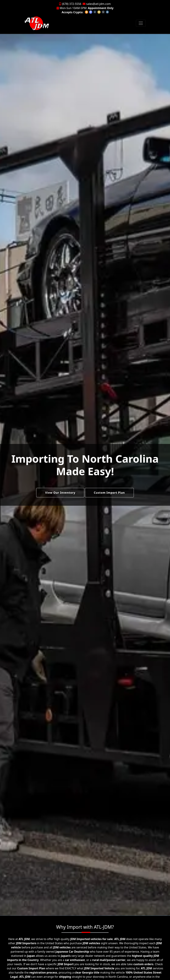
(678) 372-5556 (70, 4)
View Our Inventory (60, 493)
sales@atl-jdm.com (97, 4)
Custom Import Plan (109, 493)
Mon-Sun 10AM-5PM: (85, 8)
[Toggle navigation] (141, 23)
